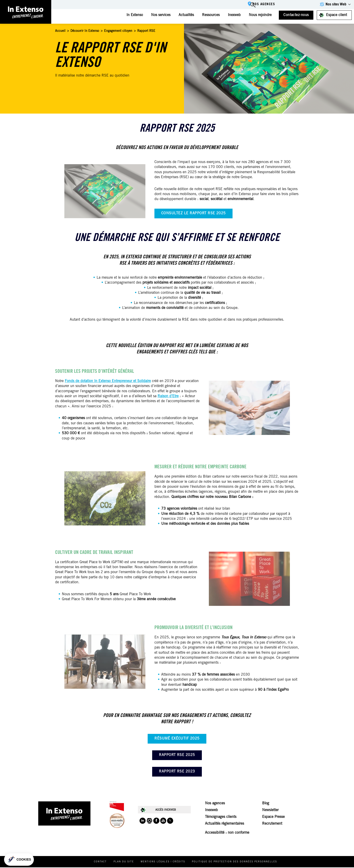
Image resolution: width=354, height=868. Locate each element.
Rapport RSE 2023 (177, 772)
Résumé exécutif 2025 (177, 739)
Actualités (185, 15)
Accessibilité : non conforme (227, 833)
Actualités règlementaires (225, 824)
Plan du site (128, 863)
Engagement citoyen (118, 31)
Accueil (60, 31)
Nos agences (261, 5)
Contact (104, 863)
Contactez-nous (296, 15)
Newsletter (270, 811)
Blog (266, 804)
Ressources (210, 15)
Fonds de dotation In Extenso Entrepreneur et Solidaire (108, 381)
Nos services (159, 15)
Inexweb (233, 15)
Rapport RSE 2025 (177, 755)
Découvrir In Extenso (85, 31)
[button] (19, 860)
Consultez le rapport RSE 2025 (193, 213)
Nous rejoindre (259, 15)
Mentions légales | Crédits (167, 863)
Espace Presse (273, 818)
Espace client (337, 15)
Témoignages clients (221, 818)
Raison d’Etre (168, 396)
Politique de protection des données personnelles (238, 863)
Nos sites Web (336, 5)
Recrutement (272, 824)
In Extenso (133, 15)
